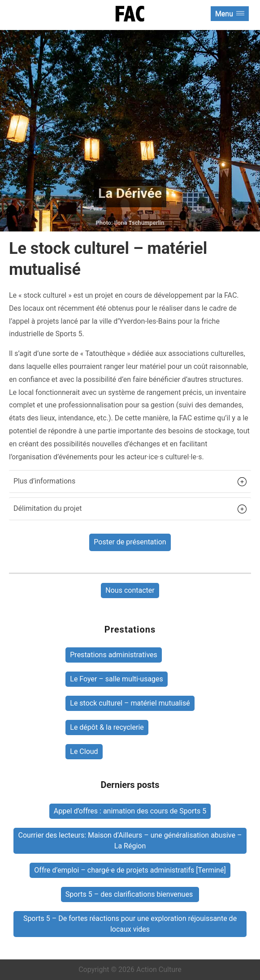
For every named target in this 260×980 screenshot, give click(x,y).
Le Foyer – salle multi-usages (117, 679)
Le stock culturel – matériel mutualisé (130, 703)
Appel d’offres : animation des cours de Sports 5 (130, 811)
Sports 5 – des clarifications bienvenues (130, 894)
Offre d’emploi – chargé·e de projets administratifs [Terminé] (130, 870)
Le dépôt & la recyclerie (107, 727)
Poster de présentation (130, 542)
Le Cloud (84, 751)
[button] (130, 481)
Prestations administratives (114, 655)
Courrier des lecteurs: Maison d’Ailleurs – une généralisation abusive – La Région (130, 841)
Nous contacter (130, 590)
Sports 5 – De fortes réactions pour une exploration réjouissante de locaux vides (130, 924)
